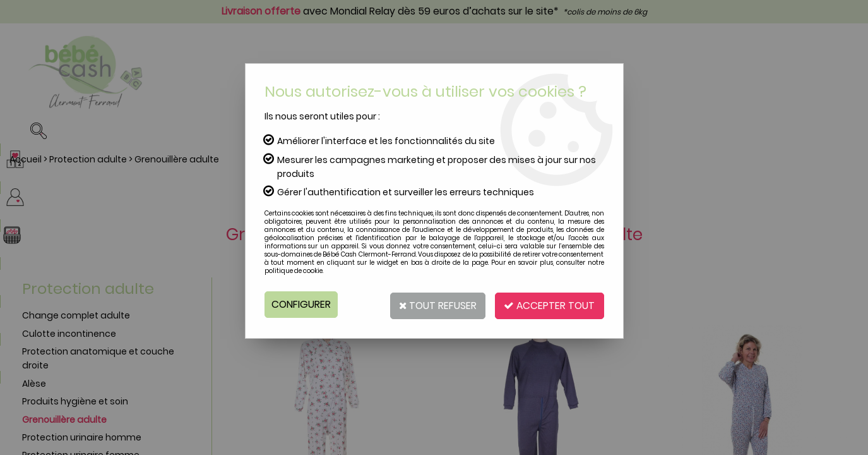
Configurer (301, 304)
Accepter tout (548, 304)
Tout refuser (433, 304)
